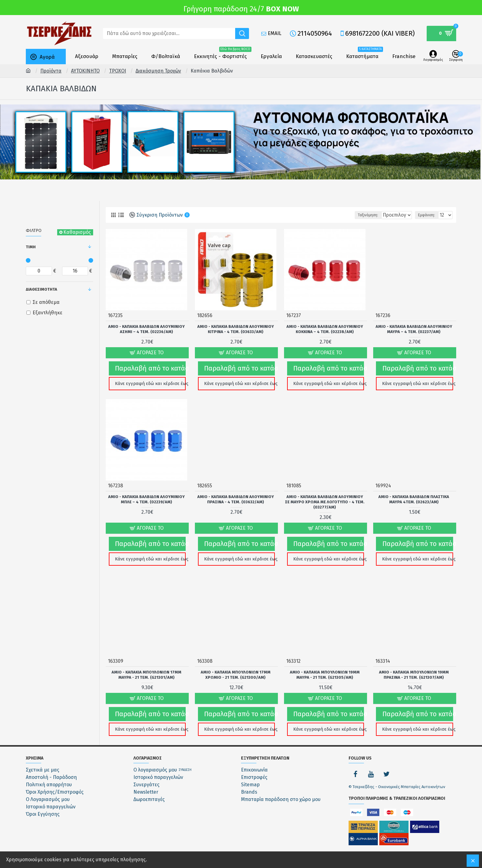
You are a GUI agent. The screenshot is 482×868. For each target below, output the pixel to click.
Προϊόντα (51, 71)
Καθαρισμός (77, 232)
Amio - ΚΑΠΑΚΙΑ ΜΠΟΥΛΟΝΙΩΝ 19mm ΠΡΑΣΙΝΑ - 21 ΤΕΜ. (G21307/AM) (414, 666)
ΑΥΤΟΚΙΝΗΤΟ (85, 71)
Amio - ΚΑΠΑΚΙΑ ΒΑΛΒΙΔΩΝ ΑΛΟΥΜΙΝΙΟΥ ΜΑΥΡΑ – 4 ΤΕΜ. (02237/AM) (414, 329)
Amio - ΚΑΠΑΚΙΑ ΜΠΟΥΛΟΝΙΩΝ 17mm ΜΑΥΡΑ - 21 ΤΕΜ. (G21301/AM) (146, 666)
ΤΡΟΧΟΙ (118, 71)
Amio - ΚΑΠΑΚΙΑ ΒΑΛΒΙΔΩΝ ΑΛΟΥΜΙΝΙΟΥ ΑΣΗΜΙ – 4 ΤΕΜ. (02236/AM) (146, 329)
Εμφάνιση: (428, 215)
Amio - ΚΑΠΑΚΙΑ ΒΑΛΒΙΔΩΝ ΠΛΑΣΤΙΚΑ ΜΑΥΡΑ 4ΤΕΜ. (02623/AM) (414, 495)
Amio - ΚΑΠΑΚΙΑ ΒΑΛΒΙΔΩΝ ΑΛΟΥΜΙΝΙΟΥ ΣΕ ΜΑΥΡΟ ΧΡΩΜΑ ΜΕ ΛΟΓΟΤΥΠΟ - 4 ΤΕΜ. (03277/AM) (325, 498)
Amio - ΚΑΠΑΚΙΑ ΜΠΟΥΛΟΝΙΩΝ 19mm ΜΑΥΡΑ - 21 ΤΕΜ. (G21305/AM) (325, 666)
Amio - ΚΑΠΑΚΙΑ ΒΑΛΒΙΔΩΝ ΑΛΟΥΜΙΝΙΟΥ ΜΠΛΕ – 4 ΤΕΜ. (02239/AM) (146, 495)
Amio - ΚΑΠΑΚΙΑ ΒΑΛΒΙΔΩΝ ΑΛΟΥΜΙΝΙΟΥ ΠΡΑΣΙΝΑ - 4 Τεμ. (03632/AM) (236, 495)
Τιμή (31, 247)
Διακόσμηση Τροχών (158, 71)
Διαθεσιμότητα (41, 289)
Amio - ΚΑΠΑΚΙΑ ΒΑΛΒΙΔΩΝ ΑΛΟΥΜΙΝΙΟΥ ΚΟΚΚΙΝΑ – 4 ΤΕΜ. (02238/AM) (325, 329)
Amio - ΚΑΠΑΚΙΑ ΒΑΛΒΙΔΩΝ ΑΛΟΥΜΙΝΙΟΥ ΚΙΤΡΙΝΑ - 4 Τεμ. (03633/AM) (236, 329)
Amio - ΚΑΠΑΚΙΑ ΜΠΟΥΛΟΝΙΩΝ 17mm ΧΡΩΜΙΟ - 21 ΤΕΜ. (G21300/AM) (236, 666)
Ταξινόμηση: (350, 215)
